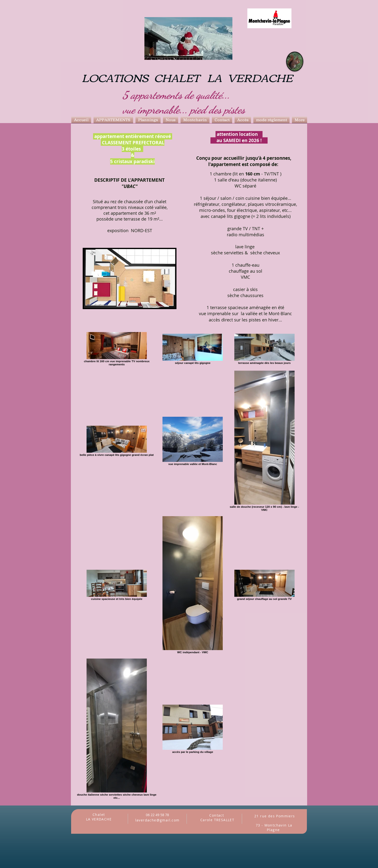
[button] (113, 120)
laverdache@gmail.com (157, 820)
